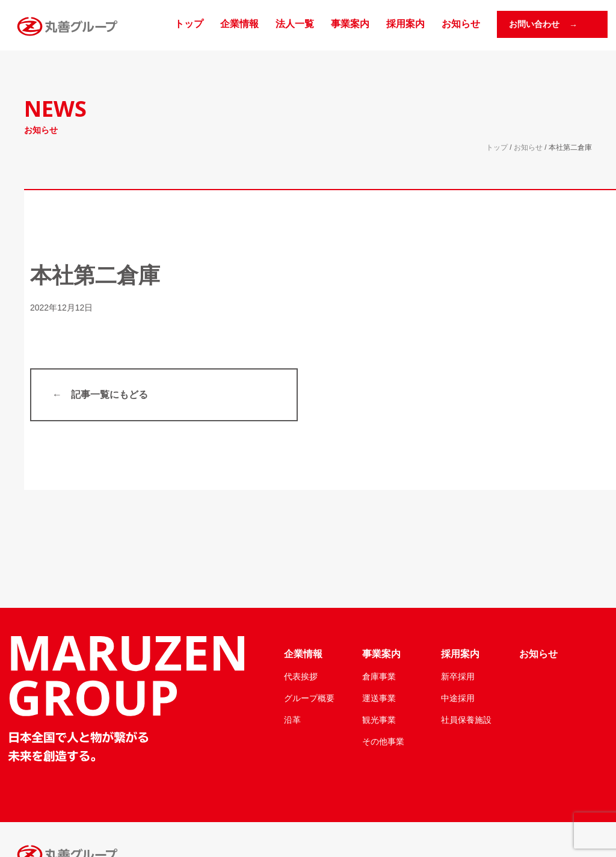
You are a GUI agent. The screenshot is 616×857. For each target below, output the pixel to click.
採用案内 (405, 24)
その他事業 (383, 741)
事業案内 (350, 24)
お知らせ (461, 24)
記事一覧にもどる (109, 394)
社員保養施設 (466, 720)
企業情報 (239, 24)
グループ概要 (309, 698)
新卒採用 (458, 676)
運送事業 (379, 698)
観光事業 (379, 720)
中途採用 (458, 698)
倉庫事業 (379, 676)
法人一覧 (295, 24)
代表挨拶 (301, 676)
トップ (189, 24)
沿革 (292, 720)
